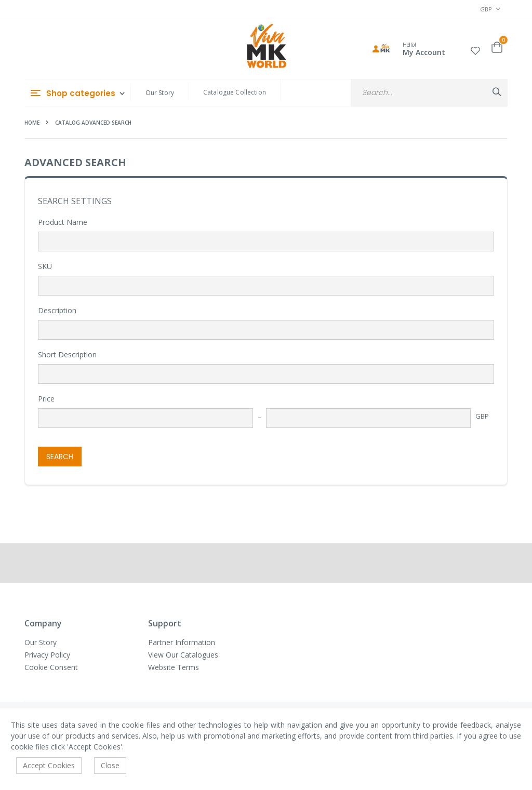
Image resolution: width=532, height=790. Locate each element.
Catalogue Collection (235, 92)
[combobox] (429, 93)
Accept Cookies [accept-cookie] (49, 765)
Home (32, 123)
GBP (482, 416)
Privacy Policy (47, 655)
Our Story (160, 93)
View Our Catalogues (183, 655)
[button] (475, 49)
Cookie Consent (51, 667)
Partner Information (182, 642)
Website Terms (174, 667)
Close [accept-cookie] (110, 765)
